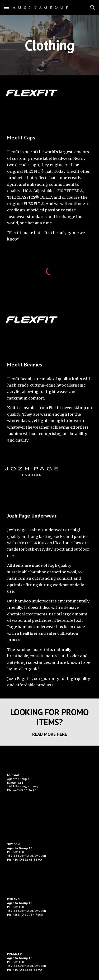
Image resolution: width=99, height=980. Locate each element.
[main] (50, 45)
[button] (6, 7)
